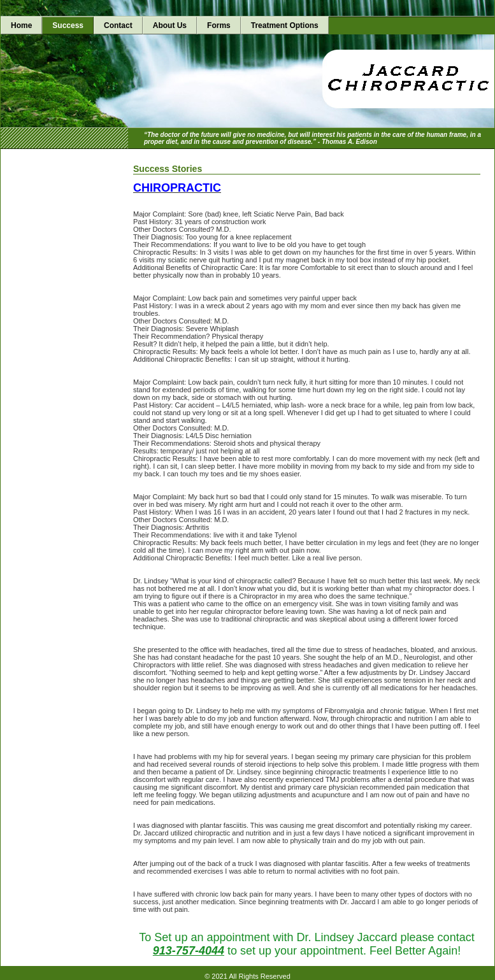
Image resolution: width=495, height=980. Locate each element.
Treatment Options (285, 25)
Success (68, 25)
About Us (170, 25)
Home (21, 25)
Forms (219, 25)
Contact (118, 25)
